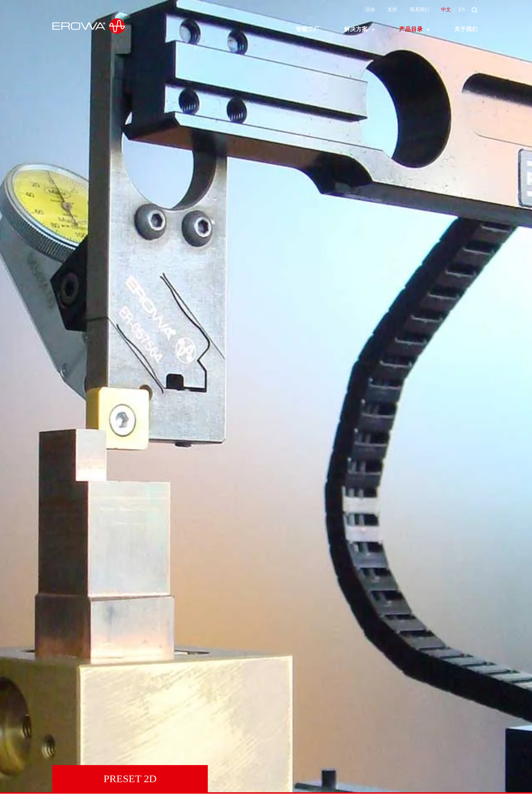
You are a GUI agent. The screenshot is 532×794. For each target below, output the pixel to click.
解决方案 (356, 29)
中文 (446, 10)
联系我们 (420, 10)
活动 (370, 10)
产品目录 (411, 29)
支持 (392, 10)
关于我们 (466, 29)
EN (462, 10)
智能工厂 (308, 29)
